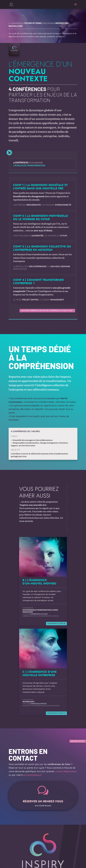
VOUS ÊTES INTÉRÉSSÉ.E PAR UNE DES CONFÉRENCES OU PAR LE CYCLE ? (43, 311)
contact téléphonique (66, 774)
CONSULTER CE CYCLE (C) (55, 714)
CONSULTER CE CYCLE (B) (55, 624)
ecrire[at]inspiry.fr (33, 777)
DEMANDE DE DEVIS (75, 743)
